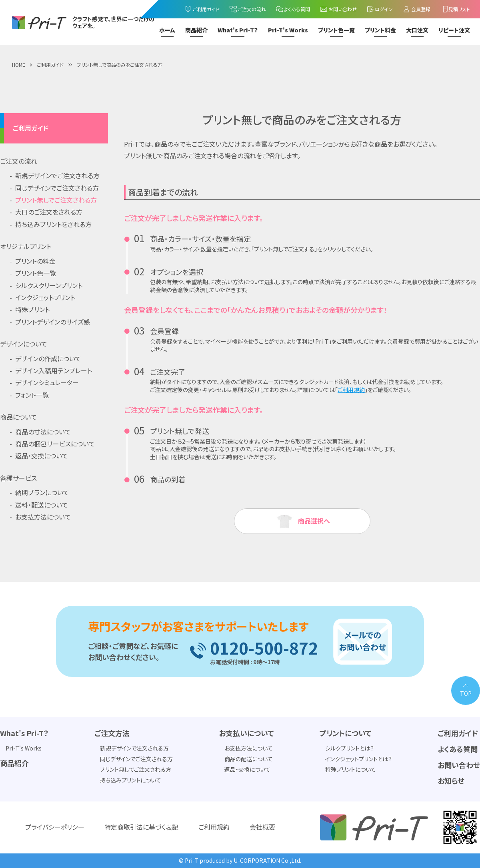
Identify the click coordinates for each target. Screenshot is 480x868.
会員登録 (416, 9)
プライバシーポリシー (55, 827)
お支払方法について (43, 517)
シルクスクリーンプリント (49, 285)
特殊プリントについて (351, 770)
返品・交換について (42, 456)
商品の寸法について (43, 432)
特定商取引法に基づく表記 (141, 827)
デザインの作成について (48, 358)
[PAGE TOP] (466, 691)
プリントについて (346, 733)
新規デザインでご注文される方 (57, 175)
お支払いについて (246, 733)
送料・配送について (42, 505)
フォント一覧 (32, 395)
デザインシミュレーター (47, 382)
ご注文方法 (112, 733)
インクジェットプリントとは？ (359, 759)
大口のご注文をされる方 (49, 212)
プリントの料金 (35, 261)
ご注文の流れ (248, 9)
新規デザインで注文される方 (134, 749)
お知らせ (451, 781)
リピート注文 (454, 30)
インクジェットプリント (45, 297)
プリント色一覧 (336, 30)
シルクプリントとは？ (350, 749)
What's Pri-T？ (238, 30)
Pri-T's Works (288, 30)
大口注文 (417, 30)
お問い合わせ (338, 9)
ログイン (380, 9)
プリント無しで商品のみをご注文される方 (120, 65)
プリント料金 (380, 30)
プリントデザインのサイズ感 (53, 322)
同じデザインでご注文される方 (57, 188)
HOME (19, 65)
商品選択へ (302, 521)
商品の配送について (249, 759)
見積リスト (455, 9)
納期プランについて (42, 492)
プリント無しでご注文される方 (56, 200)
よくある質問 (293, 9)
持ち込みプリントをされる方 (53, 224)
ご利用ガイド (202, 9)
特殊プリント (32, 309)
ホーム (167, 30)
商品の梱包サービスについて (55, 444)
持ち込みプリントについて (131, 780)
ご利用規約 (351, 390)
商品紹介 (196, 30)
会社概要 (262, 827)
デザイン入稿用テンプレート (54, 370)
